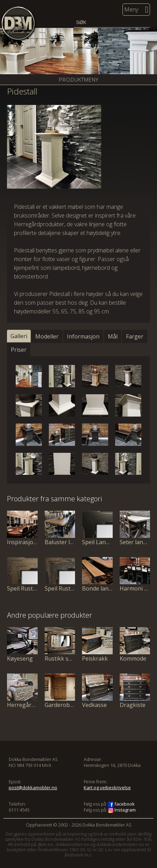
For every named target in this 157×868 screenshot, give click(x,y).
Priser (19, 350)
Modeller (47, 336)
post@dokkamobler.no (33, 787)
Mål (113, 336)
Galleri (19, 336)
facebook (121, 804)
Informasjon (83, 336)
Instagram (122, 810)
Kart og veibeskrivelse (107, 787)
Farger (135, 336)
